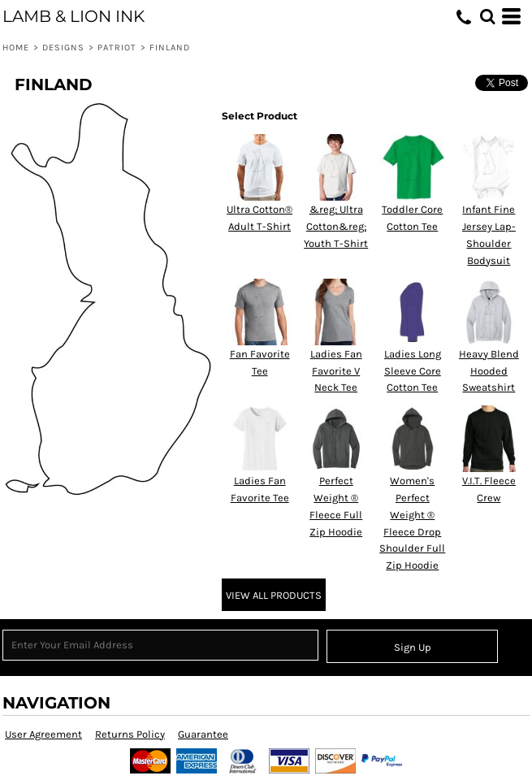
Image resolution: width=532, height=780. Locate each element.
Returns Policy (130, 734)
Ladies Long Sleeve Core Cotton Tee (413, 371)
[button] (487, 16)
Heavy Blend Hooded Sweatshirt (489, 371)
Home (16, 48)
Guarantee (203, 734)
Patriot (117, 48)
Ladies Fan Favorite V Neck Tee (336, 371)
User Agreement (43, 734)
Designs (64, 48)
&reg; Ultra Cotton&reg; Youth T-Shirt (336, 226)
